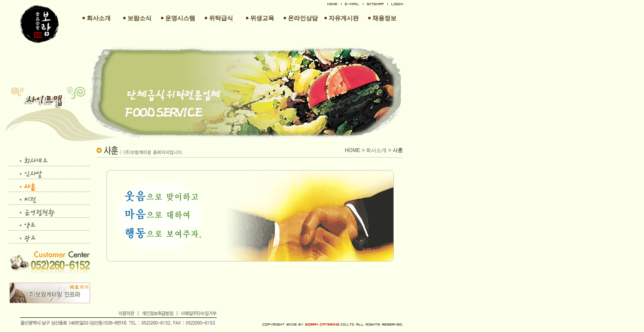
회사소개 (376, 150)
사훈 (398, 150)
